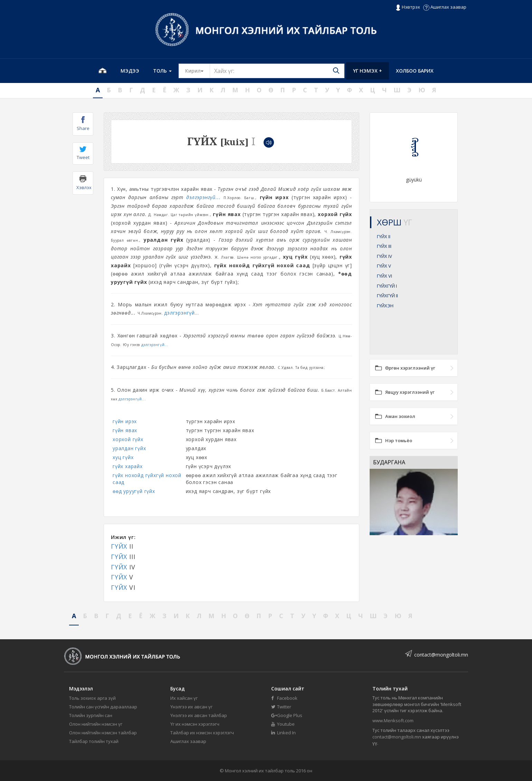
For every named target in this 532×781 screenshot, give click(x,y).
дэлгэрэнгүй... (203, 197)
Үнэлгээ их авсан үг (191, 707)
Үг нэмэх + (368, 71)
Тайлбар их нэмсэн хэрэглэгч (202, 733)
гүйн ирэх (125, 421)
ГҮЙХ (119, 546)
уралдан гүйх (129, 448)
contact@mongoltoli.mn (441, 655)
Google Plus (287, 715)
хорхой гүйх (128, 439)
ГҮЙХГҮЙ (387, 286)
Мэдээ (130, 71)
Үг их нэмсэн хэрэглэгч (195, 724)
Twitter (281, 707)
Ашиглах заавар (445, 7)
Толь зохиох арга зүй (92, 698)
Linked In (283, 733)
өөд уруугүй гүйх (134, 491)
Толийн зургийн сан (91, 715)
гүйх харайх (128, 466)
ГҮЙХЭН (385, 306)
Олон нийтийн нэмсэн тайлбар (103, 733)
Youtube (283, 724)
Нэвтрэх (408, 7)
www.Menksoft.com (393, 720)
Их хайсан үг (184, 698)
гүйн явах (125, 430)
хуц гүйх (123, 457)
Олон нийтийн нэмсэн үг (96, 724)
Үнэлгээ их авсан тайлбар (199, 715)
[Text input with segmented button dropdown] (277, 71)
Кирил (198, 71)
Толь (162, 71)
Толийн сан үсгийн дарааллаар (103, 707)
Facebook (284, 698)
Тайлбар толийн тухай (94, 741)
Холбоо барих (415, 71)
